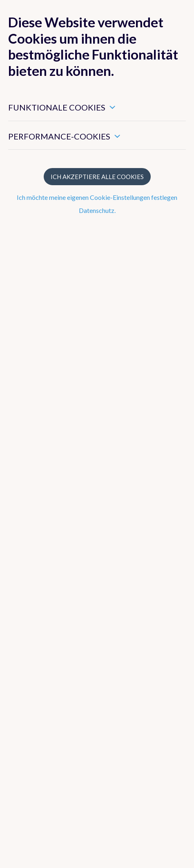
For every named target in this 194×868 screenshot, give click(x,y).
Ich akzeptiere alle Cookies (97, 177)
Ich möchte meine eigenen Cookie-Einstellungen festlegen (97, 197)
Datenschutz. (97, 210)
